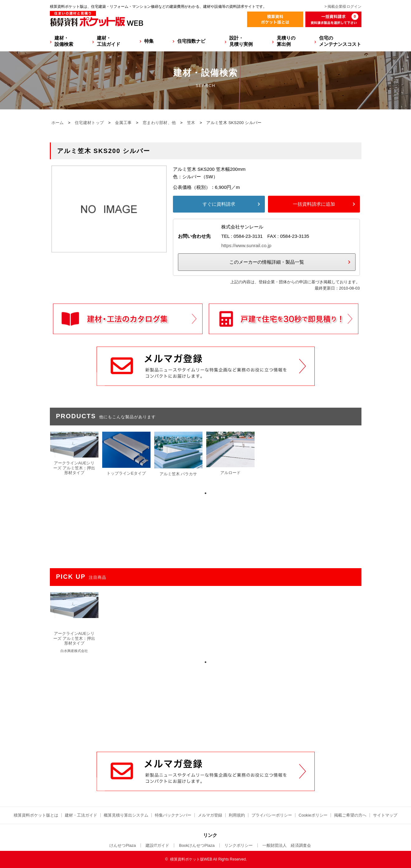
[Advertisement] (206, 704)
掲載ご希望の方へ (350, 815)
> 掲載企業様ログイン (343, 7)
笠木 (191, 123)
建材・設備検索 (64, 41)
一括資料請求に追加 (314, 204)
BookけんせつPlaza (197, 845)
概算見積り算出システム (126, 815)
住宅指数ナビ (191, 41)
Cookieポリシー (313, 815)
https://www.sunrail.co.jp (246, 245)
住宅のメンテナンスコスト (340, 41)
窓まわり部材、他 (159, 123)
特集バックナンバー (173, 815)
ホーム (58, 123)
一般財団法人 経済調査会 (287, 845)
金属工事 (123, 123)
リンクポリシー (239, 845)
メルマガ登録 (210, 815)
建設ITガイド (158, 845)
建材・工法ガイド (109, 41)
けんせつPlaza (123, 845)
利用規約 (237, 815)
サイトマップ (385, 815)
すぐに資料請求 (219, 204)
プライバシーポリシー (272, 815)
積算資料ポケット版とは (36, 815)
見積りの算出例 (286, 41)
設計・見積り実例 (241, 41)
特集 (149, 41)
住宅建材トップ (89, 123)
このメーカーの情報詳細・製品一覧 (267, 262)
